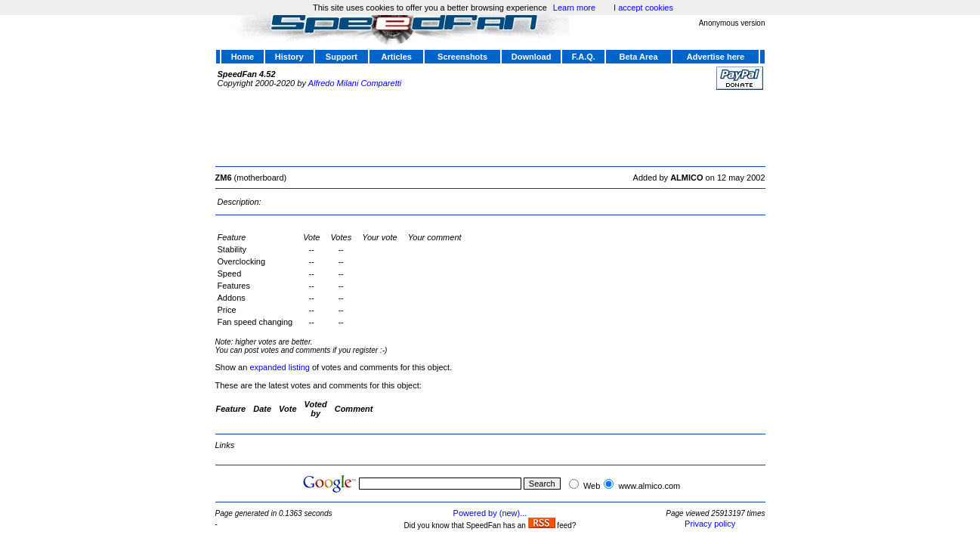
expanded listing (280, 367)
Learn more (574, 8)
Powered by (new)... (490, 513)
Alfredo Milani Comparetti (355, 83)
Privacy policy (710, 524)
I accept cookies (643, 8)
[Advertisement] (490, 126)
